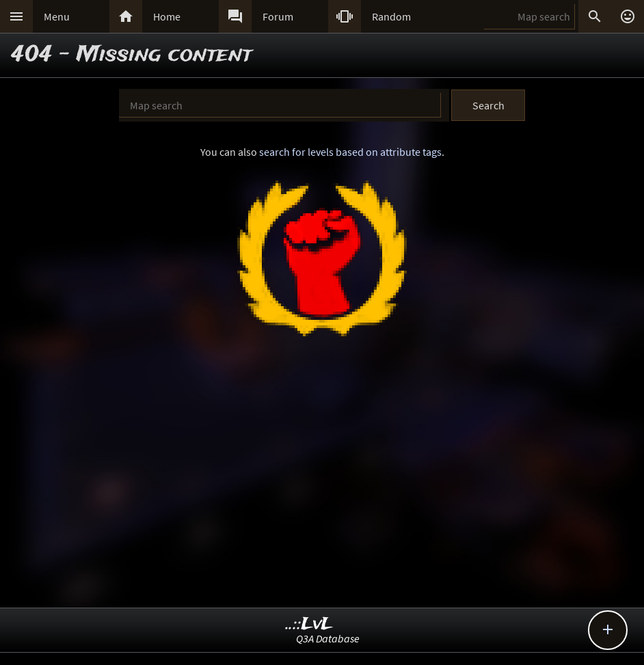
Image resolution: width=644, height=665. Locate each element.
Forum (278, 16)
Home (167, 16)
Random (391, 16)
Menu (57, 16)
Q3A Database (328, 638)
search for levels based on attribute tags (350, 152)
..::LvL (309, 624)
